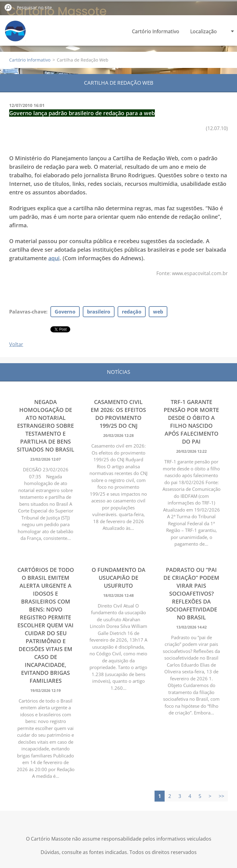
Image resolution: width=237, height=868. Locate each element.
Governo (65, 312)
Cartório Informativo (156, 31)
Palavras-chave (28, 312)
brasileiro (99, 312)
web (158, 312)
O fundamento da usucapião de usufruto (119, 578)
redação (132, 312)
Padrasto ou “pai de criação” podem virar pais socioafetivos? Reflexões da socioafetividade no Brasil (191, 593)
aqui (54, 258)
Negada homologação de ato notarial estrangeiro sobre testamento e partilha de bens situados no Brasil (46, 426)
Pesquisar (8, 7)
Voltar (16, 344)
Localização (204, 31)
